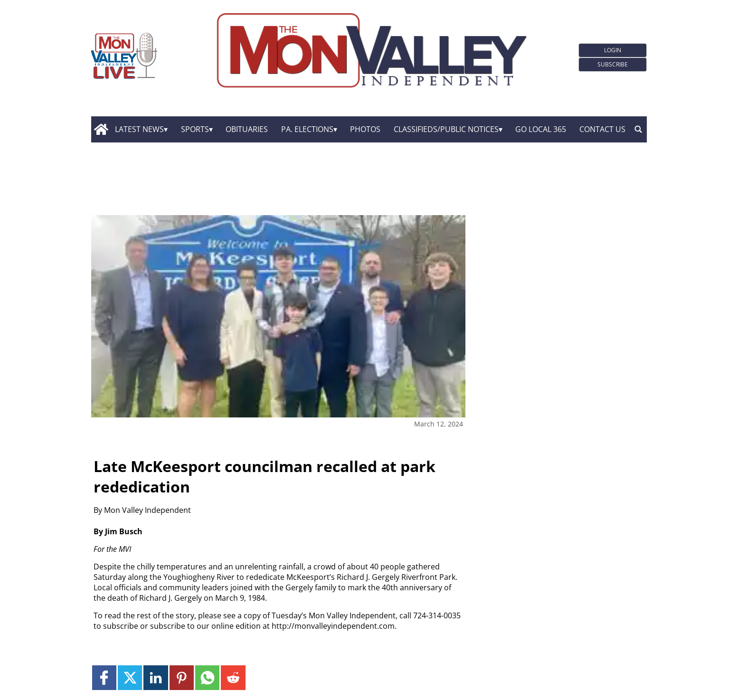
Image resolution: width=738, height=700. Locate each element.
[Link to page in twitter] (130, 677)
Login (613, 50)
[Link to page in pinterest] (182, 677)
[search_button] (638, 129)
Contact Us (602, 129)
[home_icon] (101, 129)
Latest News (139, 129)
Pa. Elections (307, 129)
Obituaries (247, 129)
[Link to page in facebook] (104, 677)
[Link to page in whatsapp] (207, 677)
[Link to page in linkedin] (156, 677)
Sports (195, 129)
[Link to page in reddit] (233, 677)
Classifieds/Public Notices (446, 129)
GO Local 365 (541, 129)
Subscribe (613, 64)
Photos (365, 129)
